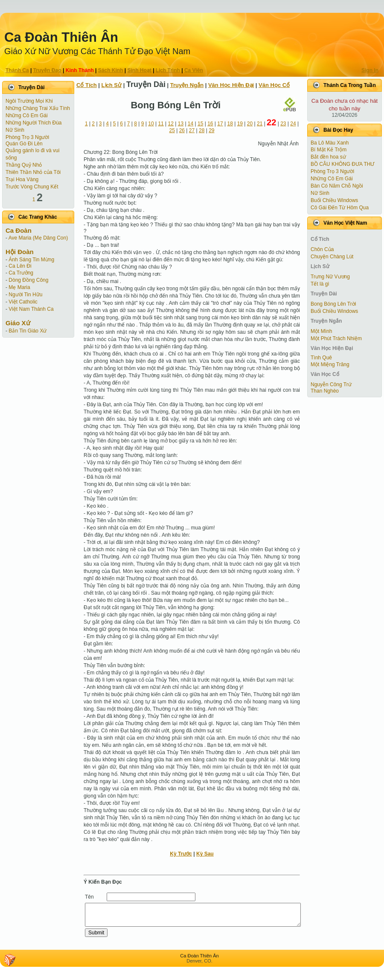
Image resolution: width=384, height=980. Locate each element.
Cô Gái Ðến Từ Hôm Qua (340, 208)
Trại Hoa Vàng (22, 179)
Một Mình (321, 331)
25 (172, 130)
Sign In (370, 70)
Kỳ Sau (205, 854)
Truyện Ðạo (47, 70)
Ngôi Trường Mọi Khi (29, 101)
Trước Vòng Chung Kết (32, 187)
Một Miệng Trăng (330, 364)
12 (171, 124)
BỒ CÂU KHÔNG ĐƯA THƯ (342, 164)
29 (211, 130)
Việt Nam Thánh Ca (31, 309)
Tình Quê (321, 358)
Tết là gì (320, 284)
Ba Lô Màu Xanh (330, 143)
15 (200, 124)
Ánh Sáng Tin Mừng (31, 260)
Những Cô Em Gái (27, 116)
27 (192, 130)
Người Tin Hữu (25, 295)
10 (151, 124)
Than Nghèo (325, 391)
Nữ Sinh (15, 130)
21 (260, 124)
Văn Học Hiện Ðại (231, 85)
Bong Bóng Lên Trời (333, 304)
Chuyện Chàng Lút (332, 257)
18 (230, 124)
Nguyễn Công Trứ (331, 384)
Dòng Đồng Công (28, 280)
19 (240, 124)
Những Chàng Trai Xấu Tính (38, 108)
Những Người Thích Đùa (34, 123)
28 (202, 130)
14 (191, 124)
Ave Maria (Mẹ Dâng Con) (38, 238)
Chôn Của (322, 249)
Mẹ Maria (19, 287)
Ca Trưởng (21, 273)
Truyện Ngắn (187, 85)
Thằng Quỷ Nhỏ (24, 165)
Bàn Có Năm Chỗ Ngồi (337, 186)
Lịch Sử (112, 85)
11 (161, 124)
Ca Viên (194, 70)
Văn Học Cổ (274, 85)
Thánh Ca (17, 70)
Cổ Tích (87, 85)
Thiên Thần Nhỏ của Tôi (33, 172)
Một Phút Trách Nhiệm (336, 338)
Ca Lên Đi (20, 266)
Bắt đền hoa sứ (328, 157)
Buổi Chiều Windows (334, 200)
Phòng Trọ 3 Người (27, 137)
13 (181, 124)
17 (220, 124)
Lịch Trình (168, 70)
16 (210, 124)
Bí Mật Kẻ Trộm (329, 150)
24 (293, 124)
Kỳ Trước (181, 854)
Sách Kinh (111, 70)
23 (283, 124)
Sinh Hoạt (140, 70)
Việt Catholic (23, 302)
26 (182, 130)
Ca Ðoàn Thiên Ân (61, 37)
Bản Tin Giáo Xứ (28, 331)
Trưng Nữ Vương (330, 277)
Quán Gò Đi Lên (24, 144)
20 (250, 124)
